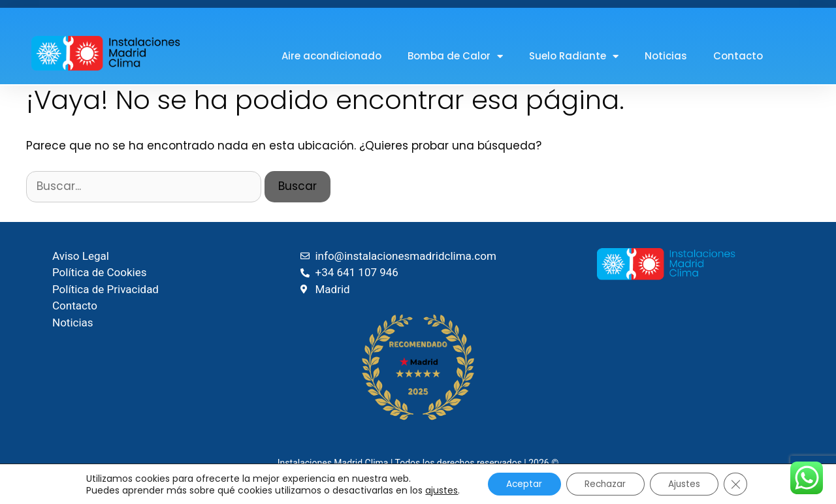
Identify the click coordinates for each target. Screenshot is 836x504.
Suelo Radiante (574, 56)
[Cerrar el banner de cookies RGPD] (740, 484)
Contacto (738, 56)
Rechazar (605, 484)
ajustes (437, 490)
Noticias (666, 56)
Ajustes (687, 484)
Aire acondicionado (331, 56)
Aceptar (521, 484)
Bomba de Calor (455, 56)
